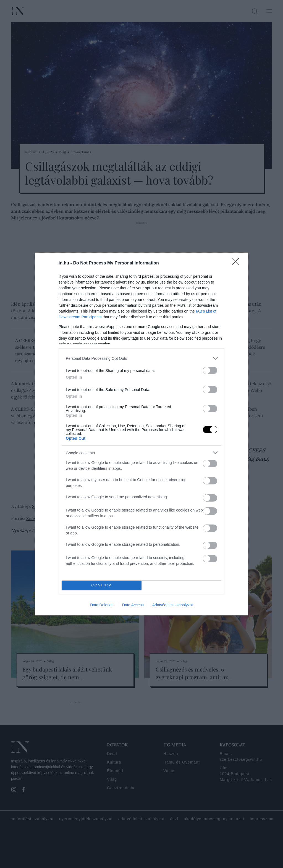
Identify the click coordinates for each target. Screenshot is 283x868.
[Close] (237, 263)
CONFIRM (102, 585)
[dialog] (141, 434)
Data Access (133, 605)
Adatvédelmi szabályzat (173, 605)
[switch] (210, 370)
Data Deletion (102, 605)
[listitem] (141, 358)
